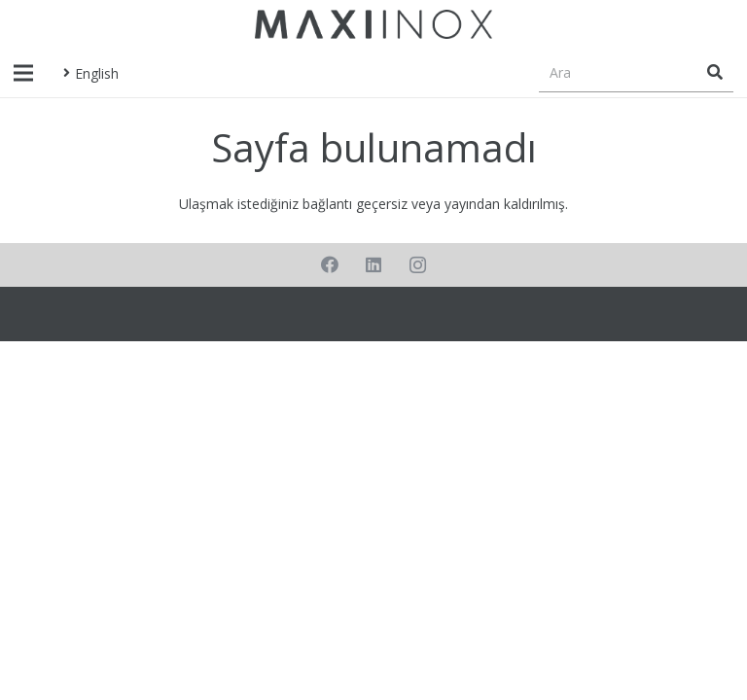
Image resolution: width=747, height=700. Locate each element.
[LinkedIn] (374, 265)
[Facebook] (330, 265)
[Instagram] (418, 265)
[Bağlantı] (373, 24)
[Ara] (636, 72)
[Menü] (23, 73)
